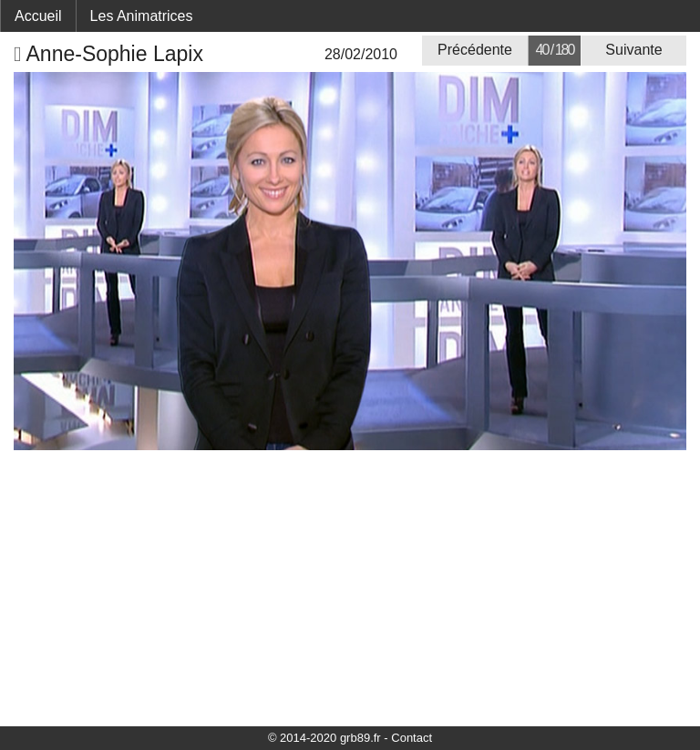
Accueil (38, 16)
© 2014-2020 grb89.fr (324, 738)
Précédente (475, 50)
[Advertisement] (350, 587)
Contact (412, 738)
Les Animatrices (142, 16)
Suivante (633, 50)
